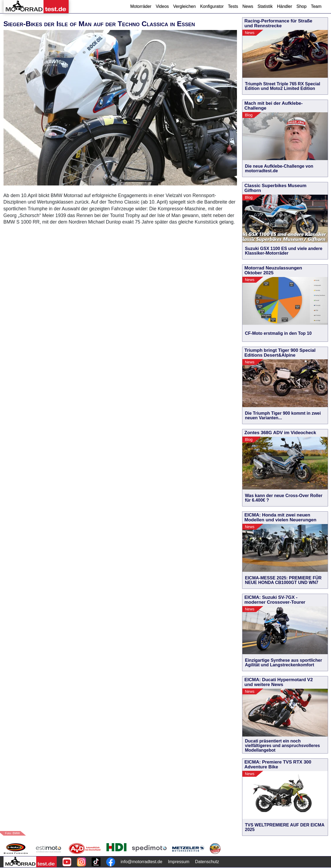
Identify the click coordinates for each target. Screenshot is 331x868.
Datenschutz (207, 862)
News (248, 6)
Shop (301, 6)
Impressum (179, 862)
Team (316, 6)
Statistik (265, 6)
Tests (233, 6)
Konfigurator (212, 6)
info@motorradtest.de (142, 862)
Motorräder (141, 6)
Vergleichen (185, 6)
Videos (162, 6)
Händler (285, 6)
